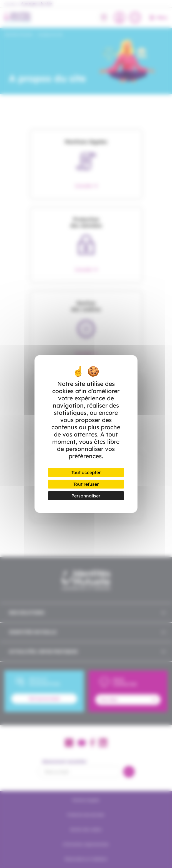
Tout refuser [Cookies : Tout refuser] (86, 484)
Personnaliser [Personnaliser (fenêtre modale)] (86, 496)
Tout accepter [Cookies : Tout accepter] (86, 472)
